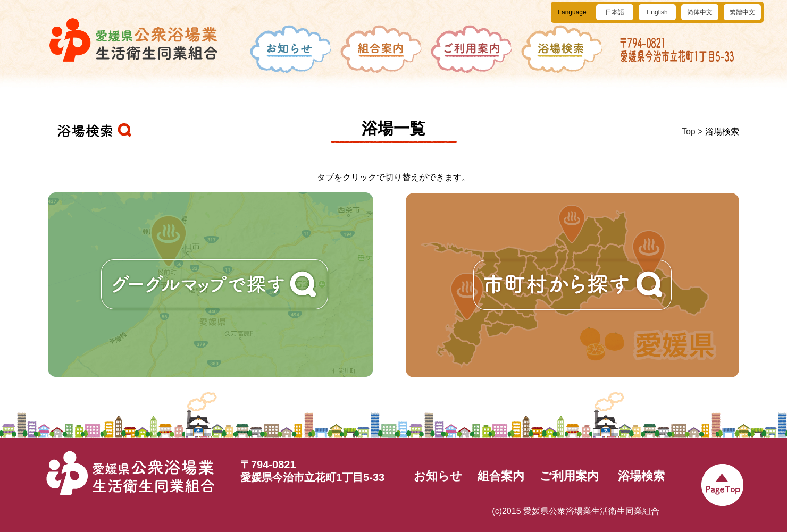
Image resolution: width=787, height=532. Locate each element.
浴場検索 (641, 476)
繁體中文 (742, 12)
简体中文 (700, 12)
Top (689, 132)
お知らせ (438, 476)
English (657, 12)
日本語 (615, 12)
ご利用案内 (569, 476)
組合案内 (501, 476)
